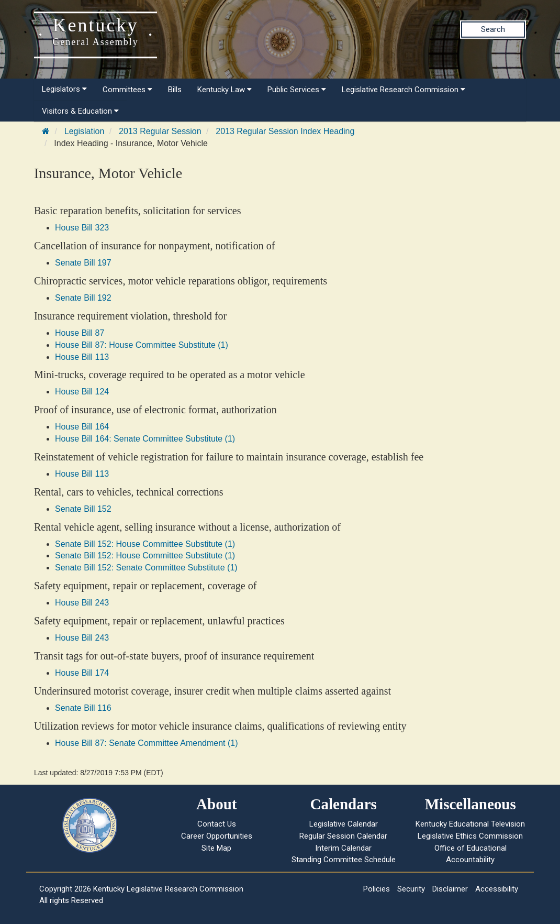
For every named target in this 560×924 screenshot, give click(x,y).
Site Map (216, 848)
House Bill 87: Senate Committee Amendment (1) (147, 743)
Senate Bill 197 (83, 263)
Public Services (297, 90)
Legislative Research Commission (404, 90)
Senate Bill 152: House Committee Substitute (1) (145, 544)
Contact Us (217, 824)
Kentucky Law (225, 90)
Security (411, 889)
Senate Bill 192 (83, 298)
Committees (127, 90)
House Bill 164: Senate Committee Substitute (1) (145, 439)
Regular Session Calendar (343, 836)
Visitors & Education (80, 111)
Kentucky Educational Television (470, 824)
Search (493, 29)
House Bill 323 (82, 228)
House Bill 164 (82, 427)
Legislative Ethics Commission (470, 836)
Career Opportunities (217, 836)
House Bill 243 (82, 603)
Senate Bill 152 (83, 509)
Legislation (85, 131)
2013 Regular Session (160, 131)
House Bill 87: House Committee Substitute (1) (142, 345)
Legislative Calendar (344, 824)
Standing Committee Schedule (344, 860)
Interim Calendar (343, 848)
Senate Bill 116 (83, 708)
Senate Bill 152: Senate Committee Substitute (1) (146, 568)
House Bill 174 (82, 673)
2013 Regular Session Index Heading (285, 131)
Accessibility (497, 889)
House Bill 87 (80, 333)
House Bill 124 (82, 392)
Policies (377, 889)
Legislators (64, 89)
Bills (175, 90)
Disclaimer (450, 889)
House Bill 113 (82, 357)
